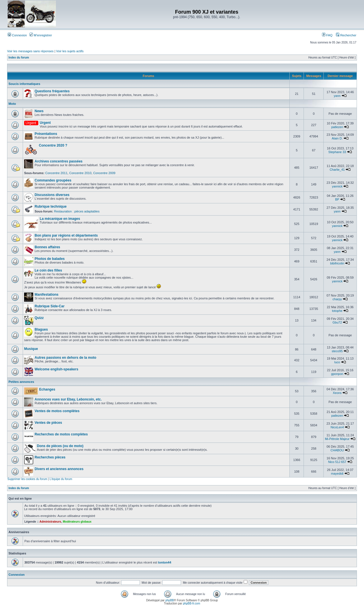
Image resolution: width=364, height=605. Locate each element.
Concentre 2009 (104, 173)
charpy (337, 299)
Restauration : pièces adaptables (77, 211)
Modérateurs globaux (77, 522)
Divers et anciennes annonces (59, 469)
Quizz (39, 318)
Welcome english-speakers (56, 369)
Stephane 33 (337, 152)
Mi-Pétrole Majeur (337, 439)
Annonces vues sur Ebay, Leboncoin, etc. (68, 399)
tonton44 (165, 562)
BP (337, 199)
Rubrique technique (51, 206)
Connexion (17, 35)
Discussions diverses (52, 195)
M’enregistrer (41, 35)
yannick (337, 186)
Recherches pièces (50, 457)
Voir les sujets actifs (70, 51)
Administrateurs (50, 522)
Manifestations (47, 295)
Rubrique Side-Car (50, 306)
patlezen (337, 127)
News (39, 111)
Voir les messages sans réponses (30, 51)
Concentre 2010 (80, 173)
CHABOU (337, 450)
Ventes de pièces (48, 423)
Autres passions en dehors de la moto (65, 358)
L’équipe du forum (61, 479)
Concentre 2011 (56, 173)
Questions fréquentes (52, 91)
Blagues (41, 329)
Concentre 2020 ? (53, 145)
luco (337, 362)
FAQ (327, 35)
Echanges (47, 389)
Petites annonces (21, 382)
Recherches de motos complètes (61, 434)
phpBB (170, 600)
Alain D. (337, 138)
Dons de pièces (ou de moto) (60, 446)
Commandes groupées (53, 180)
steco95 (337, 351)
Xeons (337, 393)
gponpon (337, 374)
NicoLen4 (337, 427)
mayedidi (337, 473)
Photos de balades (50, 259)
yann (337, 96)
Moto (12, 104)
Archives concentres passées (59, 161)
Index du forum (19, 58)
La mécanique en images (60, 219)
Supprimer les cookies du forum (27, 479)
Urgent (45, 123)
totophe (337, 311)
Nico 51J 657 (337, 462)
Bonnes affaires (47, 247)
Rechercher (346, 35)
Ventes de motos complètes (57, 411)
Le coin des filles (48, 270)
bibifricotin (337, 263)
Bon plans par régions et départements (66, 235)
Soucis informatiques (24, 84)
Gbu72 (337, 322)
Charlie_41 (337, 170)
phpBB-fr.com (192, 603)
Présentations (46, 134)
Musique (31, 349)
